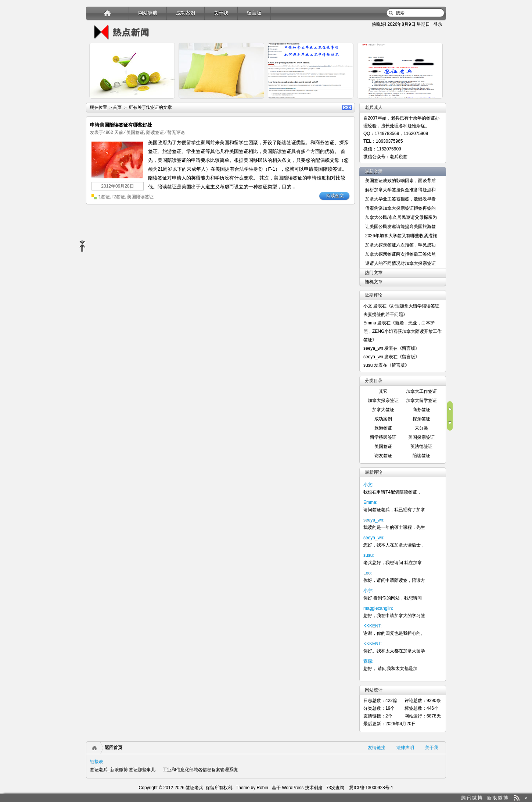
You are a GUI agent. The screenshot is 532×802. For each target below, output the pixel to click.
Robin (263, 788)
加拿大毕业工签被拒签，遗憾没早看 (400, 199)
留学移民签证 (383, 437)
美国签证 (135, 132)
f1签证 (104, 197)
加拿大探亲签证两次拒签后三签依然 (400, 254)
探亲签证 (421, 419)
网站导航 (148, 13)
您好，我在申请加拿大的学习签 (394, 616)
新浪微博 (498, 798)
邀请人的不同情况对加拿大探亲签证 (400, 263)
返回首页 (114, 748)
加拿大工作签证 (421, 391)
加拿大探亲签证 (383, 400)
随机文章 (374, 282)
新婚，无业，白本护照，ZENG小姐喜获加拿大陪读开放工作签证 (402, 331)
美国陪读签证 (140, 197)
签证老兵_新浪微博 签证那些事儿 (123, 770)
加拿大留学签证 (421, 400)
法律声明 (405, 748)
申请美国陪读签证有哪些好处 (121, 125)
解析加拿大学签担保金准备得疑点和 (400, 190)
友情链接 (377, 748)
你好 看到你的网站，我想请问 (393, 598)
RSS (347, 108)
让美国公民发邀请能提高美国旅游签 (400, 227)
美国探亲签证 (421, 437)
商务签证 (421, 410)
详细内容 (165, 101)
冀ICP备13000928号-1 (371, 788)
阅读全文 (335, 196)
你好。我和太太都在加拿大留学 (394, 651)
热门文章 (374, 272)
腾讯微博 (472, 798)
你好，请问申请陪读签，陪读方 (394, 580)
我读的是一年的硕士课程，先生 (394, 527)
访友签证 (383, 456)
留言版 (254, 13)
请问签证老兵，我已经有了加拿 (394, 510)
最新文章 (374, 171)
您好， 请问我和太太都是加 (390, 669)
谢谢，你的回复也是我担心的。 (394, 633)
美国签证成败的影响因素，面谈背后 (400, 181)
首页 (117, 107)
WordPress (292, 788)
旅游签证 (383, 428)
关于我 (221, 13)
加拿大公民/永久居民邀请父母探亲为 (401, 217)
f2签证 (119, 197)
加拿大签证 (383, 410)
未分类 (421, 428)
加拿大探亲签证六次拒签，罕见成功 (400, 245)
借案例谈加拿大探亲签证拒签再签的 (400, 208)
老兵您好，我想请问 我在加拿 (393, 563)
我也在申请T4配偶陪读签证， (392, 492)
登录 (438, 24)
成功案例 (186, 13)
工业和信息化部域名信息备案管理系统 (200, 770)
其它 (383, 391)
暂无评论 (176, 132)
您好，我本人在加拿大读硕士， (394, 545)
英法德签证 (421, 446)
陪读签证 (155, 132)
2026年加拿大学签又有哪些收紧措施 (401, 236)
